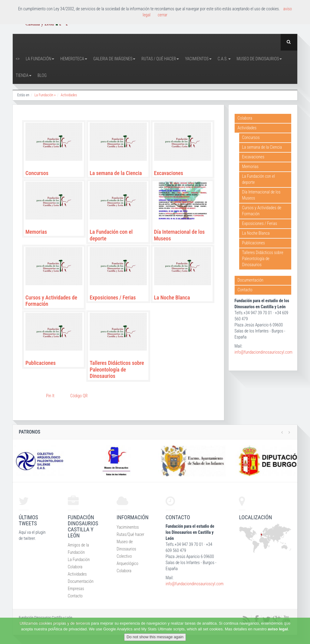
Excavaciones (169, 173)
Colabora (245, 118)
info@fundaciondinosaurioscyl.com (264, 352)
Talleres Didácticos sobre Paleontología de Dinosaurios (117, 369)
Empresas (76, 589)
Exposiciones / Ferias (113, 297)
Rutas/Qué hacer (130, 534)
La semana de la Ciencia (116, 173)
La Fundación (40, 59)
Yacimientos (198, 59)
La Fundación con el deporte (259, 179)
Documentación (251, 280)
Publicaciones (41, 363)
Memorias (36, 232)
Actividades (69, 95)
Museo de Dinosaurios (259, 59)
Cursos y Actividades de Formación (262, 211)
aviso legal (278, 629)
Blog (42, 75)
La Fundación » (45, 95)
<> (18, 59)
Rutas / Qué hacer (160, 59)
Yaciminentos (128, 527)
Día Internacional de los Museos (261, 195)
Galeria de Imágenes (114, 59)
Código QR (79, 396)
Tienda (24, 75)
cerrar (163, 15)
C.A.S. (224, 59)
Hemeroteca (74, 59)
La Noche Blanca (172, 297)
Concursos (37, 173)
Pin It (50, 396)
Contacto (245, 290)
